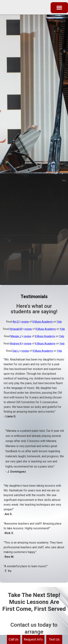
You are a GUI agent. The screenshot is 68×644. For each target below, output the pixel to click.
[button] (59, 8)
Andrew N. (16, 344)
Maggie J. (16, 336)
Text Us (54, 639)
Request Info (33, 639)
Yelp (59, 322)
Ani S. (16, 322)
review (25, 322)
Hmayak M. (16, 329)
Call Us (14, 639)
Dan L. (16, 351)
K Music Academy (43, 322)
